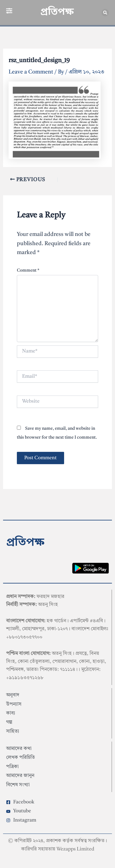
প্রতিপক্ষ (57, 12)
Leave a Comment (31, 72)
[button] (105, 13)
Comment (28, 270)
